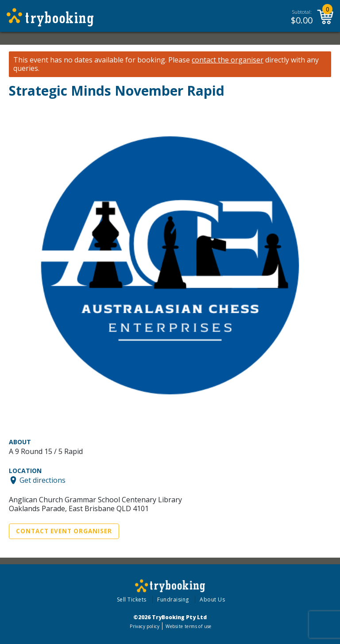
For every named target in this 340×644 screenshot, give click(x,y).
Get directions (42, 480)
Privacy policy (145, 626)
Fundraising (173, 599)
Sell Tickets (132, 599)
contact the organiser (228, 60)
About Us (212, 599)
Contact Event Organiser (64, 531)
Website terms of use (188, 626)
